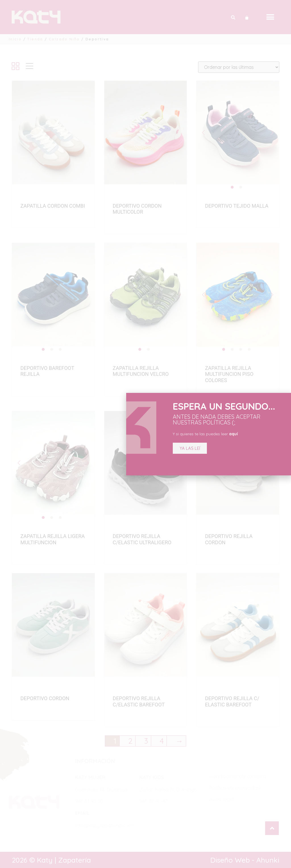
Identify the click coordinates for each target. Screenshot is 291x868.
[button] (190, 448)
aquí (233, 434)
